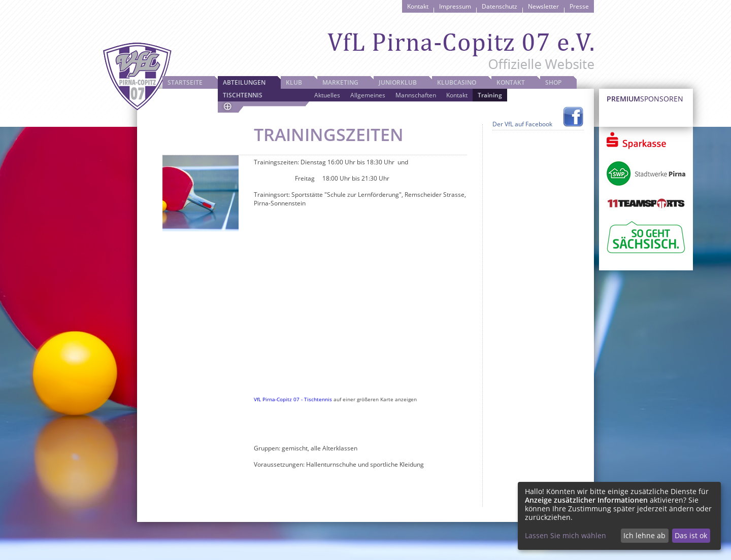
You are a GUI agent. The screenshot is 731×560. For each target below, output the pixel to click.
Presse (579, 6)
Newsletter (543, 6)
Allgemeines (368, 95)
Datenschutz (500, 6)
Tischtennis (243, 95)
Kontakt (418, 6)
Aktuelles (327, 95)
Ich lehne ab (644, 535)
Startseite (185, 82)
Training (490, 95)
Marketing (340, 82)
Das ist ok (691, 535)
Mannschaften (416, 95)
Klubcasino (457, 82)
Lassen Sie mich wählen (566, 535)
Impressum (455, 6)
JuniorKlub (398, 82)
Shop (553, 82)
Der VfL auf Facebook (522, 124)
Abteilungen (244, 82)
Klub (294, 82)
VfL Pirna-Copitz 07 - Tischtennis (293, 399)
